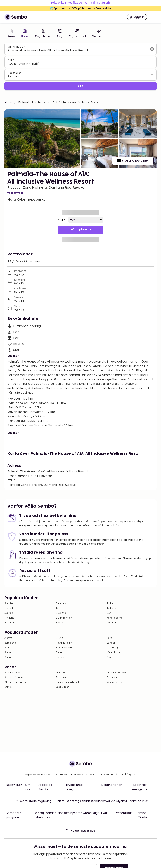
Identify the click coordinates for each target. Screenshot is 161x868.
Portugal (112, 623)
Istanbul (60, 657)
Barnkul (9, 687)
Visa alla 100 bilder (133, 161)
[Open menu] (154, 17)
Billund (59, 638)
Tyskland (112, 608)
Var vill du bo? (16, 47)
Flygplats (63, 220)
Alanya (8, 638)
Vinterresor (62, 673)
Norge (59, 623)
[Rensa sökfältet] (152, 49)
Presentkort (124, 813)
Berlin (8, 657)
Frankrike (10, 608)
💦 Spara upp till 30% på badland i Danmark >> (80, 8)
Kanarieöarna (115, 618)
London (111, 643)
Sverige (9, 613)
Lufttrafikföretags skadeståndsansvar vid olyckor (91, 801)
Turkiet (111, 603)
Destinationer (111, 785)
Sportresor (62, 677)
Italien (59, 608)
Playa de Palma (64, 643)
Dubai (59, 652)
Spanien (9, 603)
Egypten (9, 623)
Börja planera (81, 230)
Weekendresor (115, 682)
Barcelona (10, 643)
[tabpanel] (80, 67)
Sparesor (112, 677)
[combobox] (78, 51)
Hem (8, 103)
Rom (7, 648)
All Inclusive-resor (117, 673)
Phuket (8, 652)
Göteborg (112, 648)
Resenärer (14, 73)
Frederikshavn (64, 648)
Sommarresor (12, 673)
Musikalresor (63, 687)
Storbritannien (64, 618)
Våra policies (139, 801)
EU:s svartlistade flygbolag (32, 801)
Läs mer (13, 356)
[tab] (11, 34)
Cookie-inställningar (81, 831)
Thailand (9, 618)
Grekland (61, 613)
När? (11, 60)
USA (109, 613)
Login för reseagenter (140, 787)
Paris (109, 638)
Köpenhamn (114, 652)
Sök (80, 86)
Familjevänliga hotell (67, 682)
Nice (109, 657)
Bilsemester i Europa (16, 682)
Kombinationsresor (15, 677)
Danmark (61, 603)
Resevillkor (14, 785)
